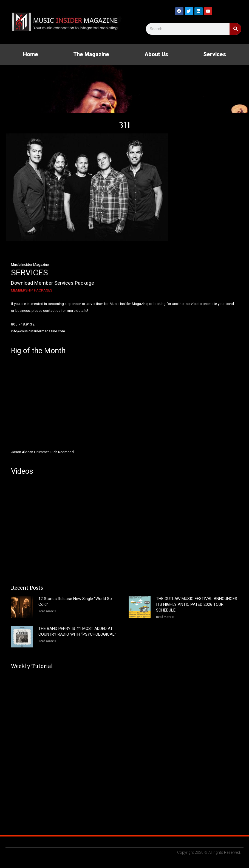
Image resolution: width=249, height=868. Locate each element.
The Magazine (91, 54)
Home (31, 54)
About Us (156, 54)
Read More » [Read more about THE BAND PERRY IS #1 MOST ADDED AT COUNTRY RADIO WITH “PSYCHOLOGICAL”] (47, 641)
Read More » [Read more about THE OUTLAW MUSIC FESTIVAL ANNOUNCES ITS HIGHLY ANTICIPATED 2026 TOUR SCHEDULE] (165, 617)
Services (215, 54)
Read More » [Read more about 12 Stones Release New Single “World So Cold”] (47, 611)
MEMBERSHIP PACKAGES (32, 290)
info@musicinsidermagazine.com (38, 331)
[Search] (235, 29)
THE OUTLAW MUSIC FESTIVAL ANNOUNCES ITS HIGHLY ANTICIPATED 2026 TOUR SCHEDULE (197, 604)
